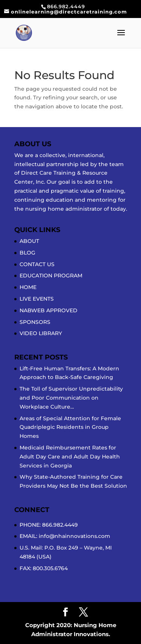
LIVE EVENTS (37, 299)
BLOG (27, 253)
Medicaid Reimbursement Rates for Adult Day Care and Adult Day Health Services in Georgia (70, 457)
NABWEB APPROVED (49, 310)
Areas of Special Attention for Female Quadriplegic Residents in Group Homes (70, 427)
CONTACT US (37, 264)
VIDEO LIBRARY (41, 333)
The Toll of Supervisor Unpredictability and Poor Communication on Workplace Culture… (71, 398)
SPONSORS (35, 322)
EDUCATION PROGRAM (51, 276)
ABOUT (29, 241)
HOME (28, 287)
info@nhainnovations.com (74, 536)
